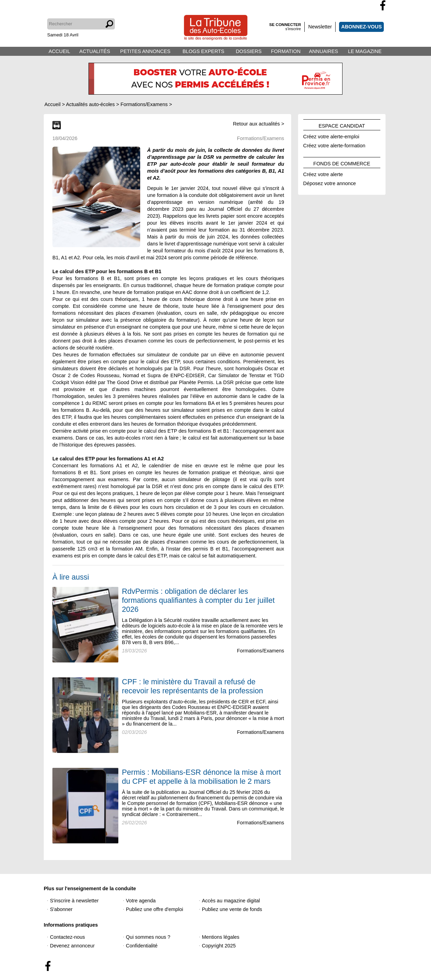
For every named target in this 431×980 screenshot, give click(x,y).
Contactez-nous (67, 937)
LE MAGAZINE (365, 51)
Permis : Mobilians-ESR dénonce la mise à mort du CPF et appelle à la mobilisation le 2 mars (201, 777)
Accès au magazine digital (231, 901)
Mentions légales (221, 937)
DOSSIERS (248, 51)
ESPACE (342, 125)
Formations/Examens (261, 651)
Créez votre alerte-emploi (331, 136)
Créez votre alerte (323, 173)
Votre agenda (141, 901)
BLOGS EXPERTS (204, 51)
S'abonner (61, 909)
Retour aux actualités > (259, 124)
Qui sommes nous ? (148, 937)
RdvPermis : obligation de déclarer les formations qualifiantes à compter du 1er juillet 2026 (198, 600)
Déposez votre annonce (330, 182)
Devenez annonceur (72, 946)
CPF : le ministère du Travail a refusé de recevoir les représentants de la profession (192, 686)
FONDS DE (342, 163)
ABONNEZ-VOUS (361, 27)
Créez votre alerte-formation (334, 145)
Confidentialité (142, 946)
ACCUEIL (59, 51)
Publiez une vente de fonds (232, 909)
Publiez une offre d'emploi (155, 909)
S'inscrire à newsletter (74, 901)
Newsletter (320, 27)
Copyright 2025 (219, 946)
